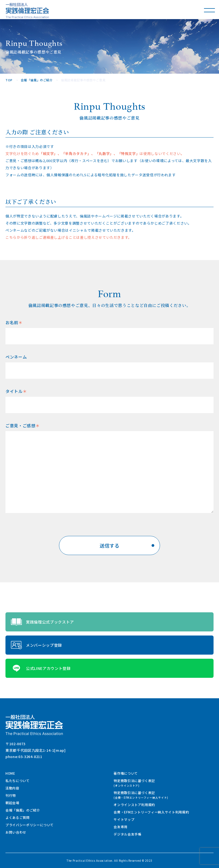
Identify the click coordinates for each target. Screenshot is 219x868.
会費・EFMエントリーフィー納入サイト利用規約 (151, 812)
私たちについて (18, 781)
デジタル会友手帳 (127, 834)
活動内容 (12, 788)
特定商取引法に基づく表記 (134, 783)
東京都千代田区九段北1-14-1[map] (36, 750)
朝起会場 (12, 803)
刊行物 (11, 795)
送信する (127, 545)
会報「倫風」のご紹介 (37, 80)
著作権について (126, 773)
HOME (10, 773)
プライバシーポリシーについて (30, 825)
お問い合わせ (16, 832)
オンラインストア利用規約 (134, 805)
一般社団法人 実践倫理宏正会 (27, 11)
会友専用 (121, 827)
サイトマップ (124, 819)
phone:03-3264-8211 (24, 757)
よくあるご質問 (18, 817)
